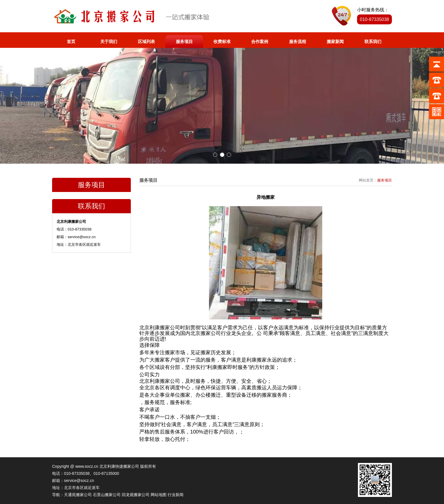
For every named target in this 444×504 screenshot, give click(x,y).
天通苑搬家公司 (78, 495)
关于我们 (109, 41)
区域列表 (146, 41)
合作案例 (260, 41)
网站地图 (159, 495)
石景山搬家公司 (107, 495)
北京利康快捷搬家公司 (119, 466)
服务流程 (298, 41)
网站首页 (366, 180)
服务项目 (184, 41)
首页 (71, 41)
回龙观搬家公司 (136, 495)
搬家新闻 (335, 41)
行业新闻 (176, 495)
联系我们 (373, 41)
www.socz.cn (87, 466)
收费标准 (222, 41)
